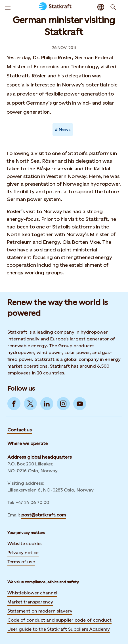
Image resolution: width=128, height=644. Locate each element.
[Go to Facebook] (14, 404)
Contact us (20, 430)
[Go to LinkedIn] (47, 404)
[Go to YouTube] (80, 404)
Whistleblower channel (32, 593)
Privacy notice (23, 553)
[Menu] (8, 7)
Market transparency (30, 602)
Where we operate (28, 443)
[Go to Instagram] (63, 404)
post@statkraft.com (44, 515)
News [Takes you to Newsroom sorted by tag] (65, 129)
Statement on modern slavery (40, 611)
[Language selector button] (101, 7)
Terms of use (21, 562)
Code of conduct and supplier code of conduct (59, 620)
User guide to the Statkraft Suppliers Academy (59, 629)
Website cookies (25, 544)
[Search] (113, 7)
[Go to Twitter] (30, 404)
